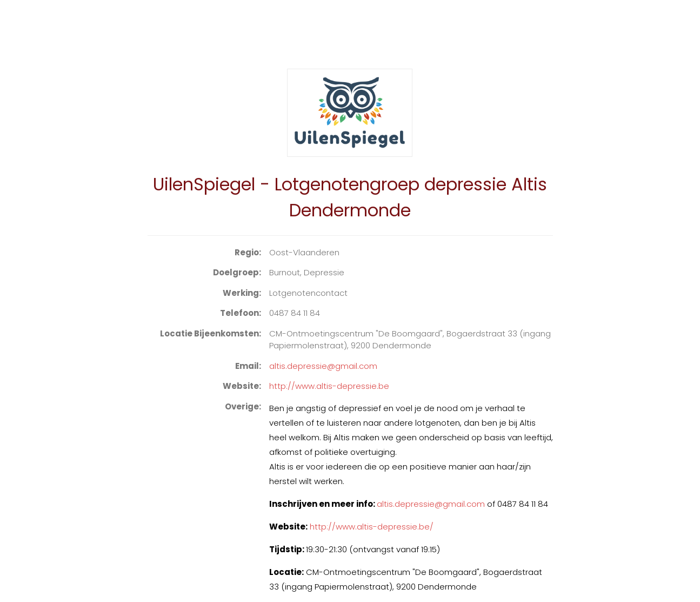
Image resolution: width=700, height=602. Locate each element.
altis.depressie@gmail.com (323, 366)
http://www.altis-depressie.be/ (372, 527)
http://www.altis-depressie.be (329, 386)
